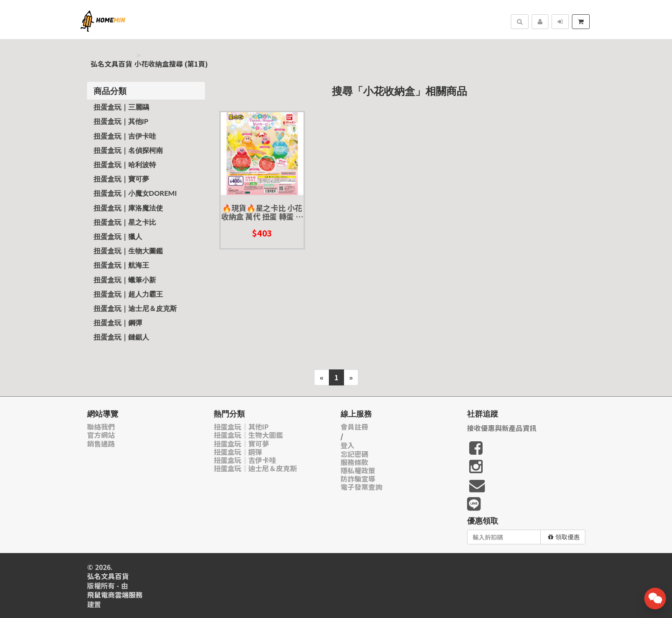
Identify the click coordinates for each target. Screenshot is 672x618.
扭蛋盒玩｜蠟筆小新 (125, 280)
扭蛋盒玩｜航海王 (121, 265)
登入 (347, 445)
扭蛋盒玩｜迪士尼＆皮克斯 (135, 308)
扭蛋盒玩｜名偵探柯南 (128, 150)
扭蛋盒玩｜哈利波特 (125, 164)
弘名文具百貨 (111, 64)
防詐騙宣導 (358, 479)
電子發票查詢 (361, 487)
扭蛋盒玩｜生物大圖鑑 (128, 251)
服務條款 (354, 462)
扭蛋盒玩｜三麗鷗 (121, 107)
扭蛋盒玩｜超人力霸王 (128, 294)
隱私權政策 (358, 471)
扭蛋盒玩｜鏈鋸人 (121, 337)
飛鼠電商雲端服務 (115, 595)
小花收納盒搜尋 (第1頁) (171, 64)
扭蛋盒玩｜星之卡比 (125, 222)
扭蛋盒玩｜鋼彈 (118, 322)
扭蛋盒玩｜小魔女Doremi (135, 193)
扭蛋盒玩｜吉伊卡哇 (125, 136)
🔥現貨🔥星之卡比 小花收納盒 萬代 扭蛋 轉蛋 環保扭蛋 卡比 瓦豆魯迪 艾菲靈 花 (262, 212)
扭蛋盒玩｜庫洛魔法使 (128, 208)
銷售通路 (101, 444)
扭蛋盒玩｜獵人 (118, 236)
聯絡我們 (101, 427)
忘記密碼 (354, 454)
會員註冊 (354, 427)
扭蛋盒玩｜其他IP (121, 121)
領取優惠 (564, 537)
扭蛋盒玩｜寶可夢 (121, 179)
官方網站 (101, 435)
